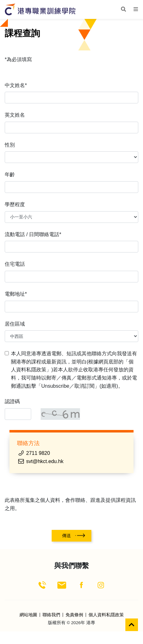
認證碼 (12, 401)
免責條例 (74, 615)
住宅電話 (15, 264)
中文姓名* (16, 85)
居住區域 (15, 324)
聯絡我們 (51, 615)
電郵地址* (16, 294)
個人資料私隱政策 (106, 615)
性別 (10, 145)
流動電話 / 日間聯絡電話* (33, 234)
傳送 (66, 536)
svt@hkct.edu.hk (45, 461)
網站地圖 (28, 615)
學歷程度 (15, 204)
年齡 (10, 174)
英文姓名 (15, 115)
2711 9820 (38, 453)
